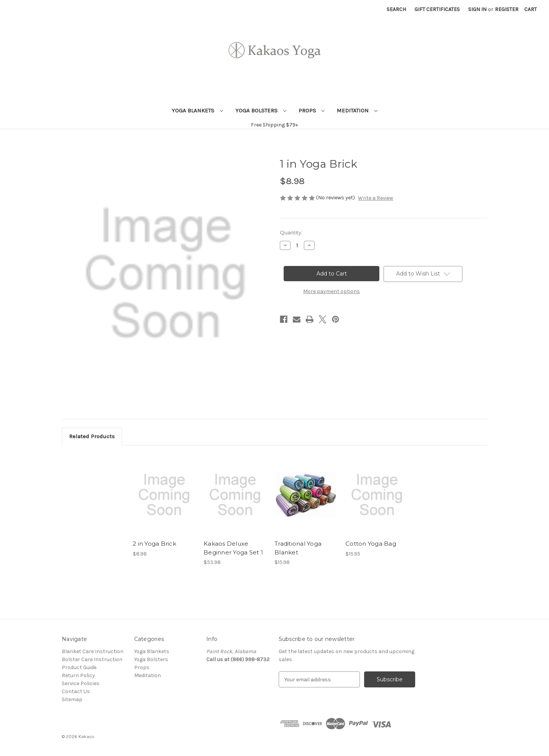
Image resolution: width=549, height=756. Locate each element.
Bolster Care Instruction (92, 659)
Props (312, 111)
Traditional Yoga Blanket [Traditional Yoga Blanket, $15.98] (298, 548)
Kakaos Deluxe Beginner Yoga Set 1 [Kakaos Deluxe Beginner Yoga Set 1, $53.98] (233, 548)
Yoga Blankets (197, 111)
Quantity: (291, 232)
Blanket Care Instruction (93, 651)
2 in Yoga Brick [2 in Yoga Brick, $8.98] (154, 544)
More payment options (331, 291)
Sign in (477, 9)
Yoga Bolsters (261, 111)
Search (396, 9)
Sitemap (72, 699)
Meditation (357, 111)
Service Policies (81, 683)
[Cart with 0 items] (531, 9)
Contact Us (76, 691)
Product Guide (79, 667)
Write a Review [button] (376, 198)
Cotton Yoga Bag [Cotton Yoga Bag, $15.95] (371, 544)
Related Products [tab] (92, 436)
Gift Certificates (437, 9)
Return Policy (78, 675)
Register (507, 9)
